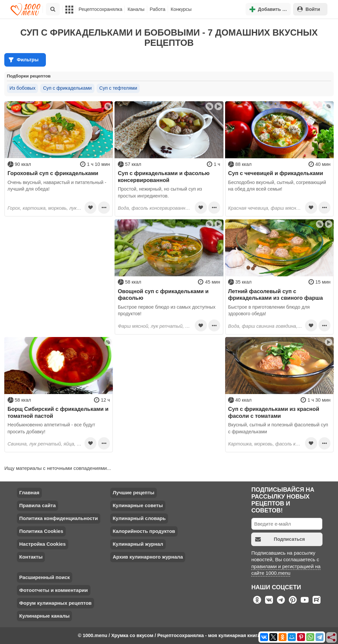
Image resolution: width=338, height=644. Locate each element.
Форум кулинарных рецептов (55, 603)
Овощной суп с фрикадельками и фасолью (163, 294)
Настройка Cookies (42, 544)
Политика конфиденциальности (58, 518)
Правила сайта (37, 505)
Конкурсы (181, 9)
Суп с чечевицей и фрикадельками (276, 173)
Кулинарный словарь (139, 518)
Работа (158, 9)
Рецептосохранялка (100, 9)
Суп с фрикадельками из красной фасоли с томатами (274, 412)
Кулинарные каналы (44, 616)
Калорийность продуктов (144, 531)
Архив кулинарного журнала (148, 557)
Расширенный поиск (44, 577)
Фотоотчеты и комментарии (53, 590)
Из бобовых (23, 88)
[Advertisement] (59, 261)
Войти (309, 9)
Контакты (31, 557)
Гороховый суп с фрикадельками (53, 173)
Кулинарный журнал (138, 544)
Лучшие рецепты (133, 492)
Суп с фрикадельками (67, 88)
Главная (29, 492)
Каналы (136, 9)
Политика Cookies (41, 531)
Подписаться (280, 539)
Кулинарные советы (138, 505)
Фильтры (23, 60)
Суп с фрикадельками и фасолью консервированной (164, 176)
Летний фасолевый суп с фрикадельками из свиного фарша (275, 294)
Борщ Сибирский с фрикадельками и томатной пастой (58, 412)
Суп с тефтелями (118, 88)
